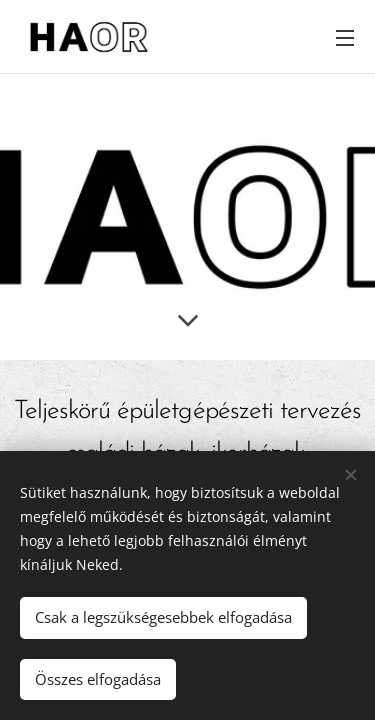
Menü (345, 38)
